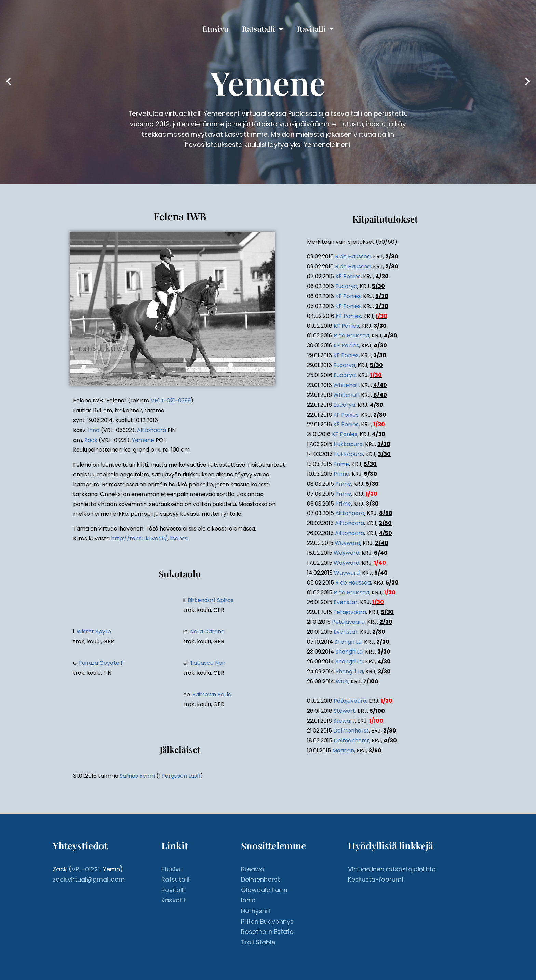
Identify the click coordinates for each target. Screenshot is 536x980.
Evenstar (346, 602)
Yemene (143, 440)
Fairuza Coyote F (101, 663)
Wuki (342, 681)
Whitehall (346, 385)
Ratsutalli (263, 29)
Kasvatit (174, 900)
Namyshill (256, 911)
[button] (9, 81)
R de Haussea (353, 257)
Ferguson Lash (181, 776)
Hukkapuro (348, 444)
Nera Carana (207, 632)
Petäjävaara (350, 612)
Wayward (347, 543)
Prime (341, 464)
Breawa (253, 869)
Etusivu (215, 29)
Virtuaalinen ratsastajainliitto (392, 869)
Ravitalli (316, 29)
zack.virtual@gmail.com (89, 879)
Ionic (248, 900)
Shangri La (348, 642)
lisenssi (179, 539)
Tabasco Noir (208, 663)
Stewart (344, 711)
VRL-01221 (86, 869)
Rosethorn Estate (267, 932)
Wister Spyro (94, 632)
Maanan (343, 750)
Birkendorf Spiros (211, 600)
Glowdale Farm (264, 890)
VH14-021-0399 (171, 400)
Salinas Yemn (137, 776)
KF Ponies (348, 276)
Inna (94, 430)
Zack (91, 440)
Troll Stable (258, 942)
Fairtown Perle (212, 694)
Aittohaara (152, 430)
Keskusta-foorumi (376, 879)
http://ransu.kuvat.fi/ (139, 539)
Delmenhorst (351, 731)
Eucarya (346, 286)
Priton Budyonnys (267, 921)
